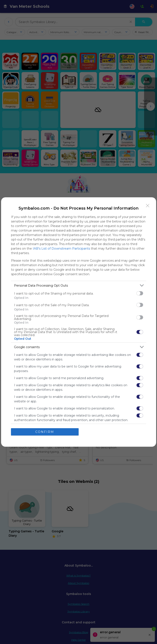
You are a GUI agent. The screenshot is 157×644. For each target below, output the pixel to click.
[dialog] (79, 322)
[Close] (148, 206)
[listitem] (79, 285)
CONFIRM (45, 432)
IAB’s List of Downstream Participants (61, 249)
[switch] (140, 293)
